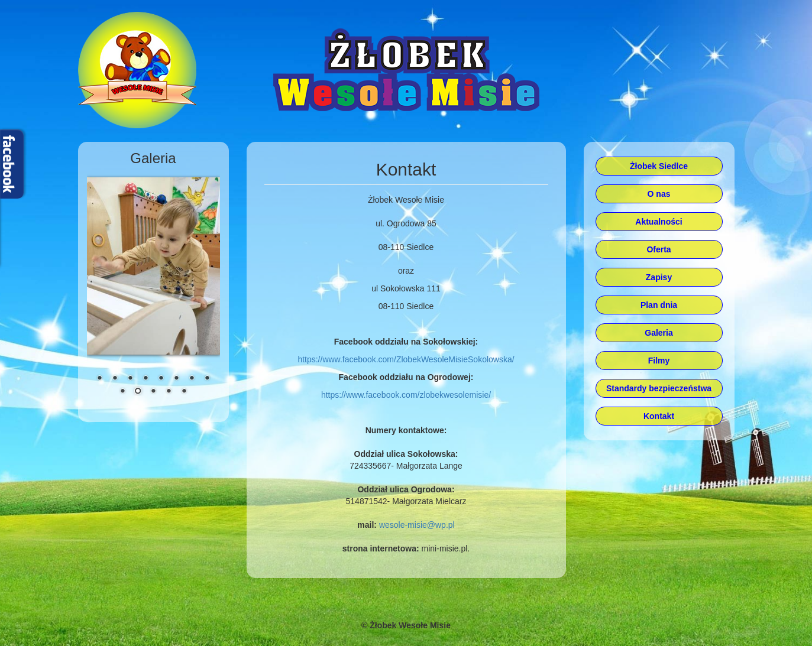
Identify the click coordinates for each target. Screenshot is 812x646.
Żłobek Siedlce (659, 166)
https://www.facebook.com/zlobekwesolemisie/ (406, 395)
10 (138, 392)
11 (153, 392)
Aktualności (659, 222)
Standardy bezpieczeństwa (659, 388)
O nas (659, 194)
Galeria (659, 333)
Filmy (659, 361)
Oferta (659, 249)
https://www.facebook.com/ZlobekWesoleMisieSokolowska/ (406, 359)
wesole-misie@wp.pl (417, 525)
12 (169, 392)
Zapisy (659, 277)
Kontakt (659, 416)
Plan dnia (659, 305)
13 (184, 392)
